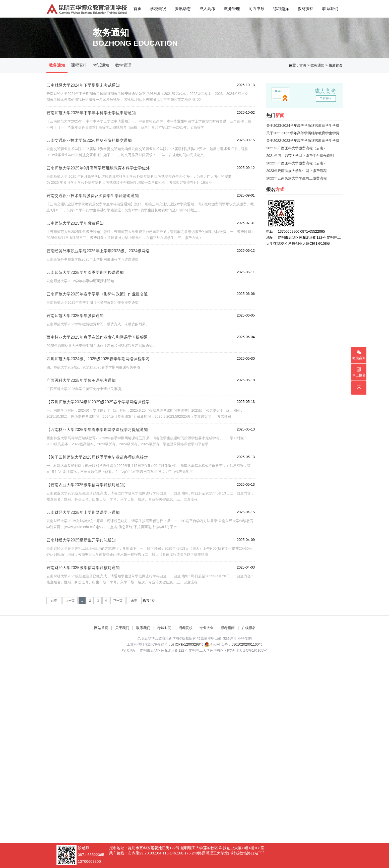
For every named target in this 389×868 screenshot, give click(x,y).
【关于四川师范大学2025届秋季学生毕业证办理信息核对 (97, 457)
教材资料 (306, 9)
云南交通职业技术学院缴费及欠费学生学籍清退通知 (93, 196)
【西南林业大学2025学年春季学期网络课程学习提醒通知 (97, 430)
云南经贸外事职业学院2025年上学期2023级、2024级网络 (98, 251)
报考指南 (228, 628)
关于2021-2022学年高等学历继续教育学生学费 (303, 133)
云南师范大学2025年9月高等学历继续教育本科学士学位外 (98, 168)
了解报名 (326, 99)
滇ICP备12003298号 (187, 644)
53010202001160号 (247, 644)
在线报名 (249, 628)
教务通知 (57, 65)
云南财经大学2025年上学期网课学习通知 (83, 512)
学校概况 (158, 9)
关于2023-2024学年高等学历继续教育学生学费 (303, 126)
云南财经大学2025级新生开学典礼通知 (81, 540)
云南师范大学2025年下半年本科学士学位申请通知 (91, 113)
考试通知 (101, 65)
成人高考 (207, 9)
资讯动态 (183, 9)
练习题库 (281, 9)
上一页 (70, 601)
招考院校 (185, 628)
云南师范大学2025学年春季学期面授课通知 (85, 272)
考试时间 (164, 628)
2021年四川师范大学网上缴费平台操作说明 (300, 156)
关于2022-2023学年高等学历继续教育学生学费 (303, 141)
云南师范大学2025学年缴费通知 (75, 223)
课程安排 (79, 65)
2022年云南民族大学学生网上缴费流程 (297, 178)
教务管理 (232, 9)
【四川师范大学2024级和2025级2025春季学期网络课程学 (98, 402)
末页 (134, 601)
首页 (138, 9)
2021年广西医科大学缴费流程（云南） (297, 148)
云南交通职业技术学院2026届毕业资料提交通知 (89, 140)
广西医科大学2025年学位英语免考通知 (81, 380)
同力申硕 (256, 9)
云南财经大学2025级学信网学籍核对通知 (83, 568)
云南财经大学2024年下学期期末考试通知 (83, 85)
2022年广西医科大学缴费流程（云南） (297, 163)
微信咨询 (359, 355)
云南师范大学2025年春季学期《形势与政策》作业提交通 (97, 294)
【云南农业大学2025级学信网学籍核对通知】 (87, 485)
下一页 (118, 601)
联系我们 (330, 9)
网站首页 (101, 628)
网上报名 (359, 372)
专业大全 (207, 628)
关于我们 (122, 628)
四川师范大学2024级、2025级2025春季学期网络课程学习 (98, 359)
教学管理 (123, 65)
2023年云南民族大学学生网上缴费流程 (297, 171)
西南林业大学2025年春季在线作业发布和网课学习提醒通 (97, 337)
